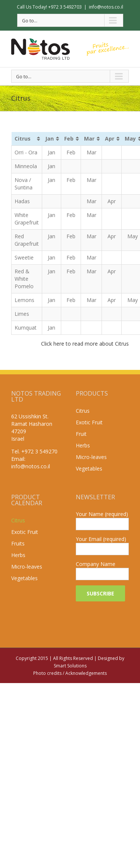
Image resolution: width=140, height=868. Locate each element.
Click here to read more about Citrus (85, 344)
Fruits (18, 543)
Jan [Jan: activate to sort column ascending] (49, 139)
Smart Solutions (70, 666)
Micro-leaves (91, 457)
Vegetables (89, 468)
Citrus (83, 411)
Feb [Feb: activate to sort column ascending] (69, 139)
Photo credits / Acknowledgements (70, 673)
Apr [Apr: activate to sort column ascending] (110, 139)
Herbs (83, 445)
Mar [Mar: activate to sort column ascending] (89, 139)
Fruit (81, 434)
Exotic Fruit (89, 422)
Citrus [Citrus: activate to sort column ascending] (23, 139)
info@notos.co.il (106, 7)
